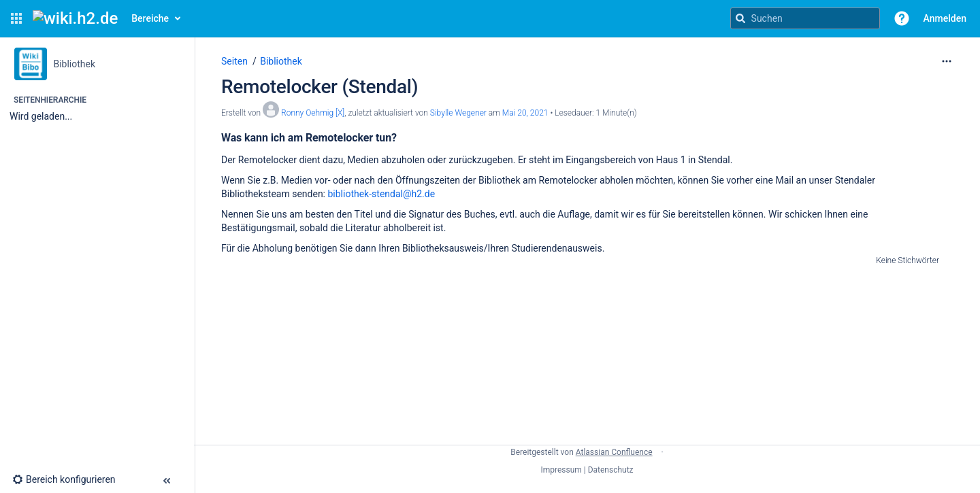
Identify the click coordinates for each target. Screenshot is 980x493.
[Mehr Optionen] (947, 61)
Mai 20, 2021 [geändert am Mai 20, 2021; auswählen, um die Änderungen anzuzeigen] (525, 113)
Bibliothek (281, 61)
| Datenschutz (609, 470)
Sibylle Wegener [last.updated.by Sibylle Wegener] (458, 113)
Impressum (561, 470)
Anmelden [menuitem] (945, 18)
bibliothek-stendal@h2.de (381, 194)
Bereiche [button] (150, 18)
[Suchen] (740, 18)
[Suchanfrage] (805, 18)
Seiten (234, 61)
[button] (16, 18)
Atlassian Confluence (614, 452)
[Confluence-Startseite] (75, 18)
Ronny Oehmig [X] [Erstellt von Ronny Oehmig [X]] (313, 113)
